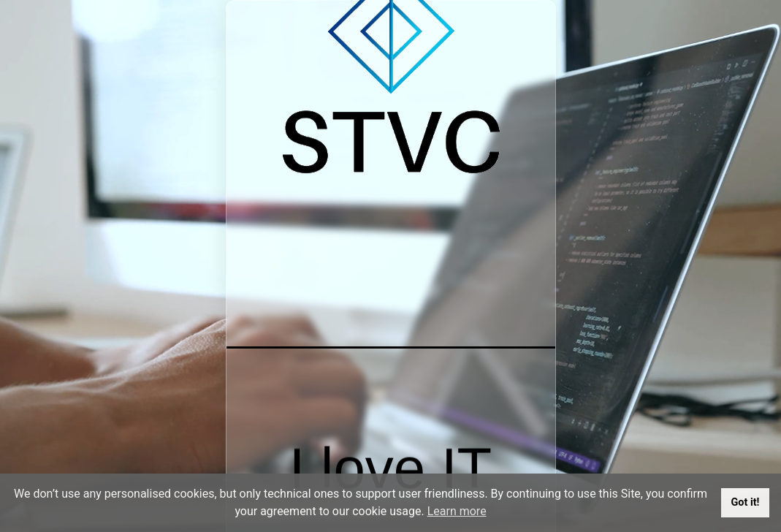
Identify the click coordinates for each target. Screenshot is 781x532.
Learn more (457, 511)
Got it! (746, 502)
